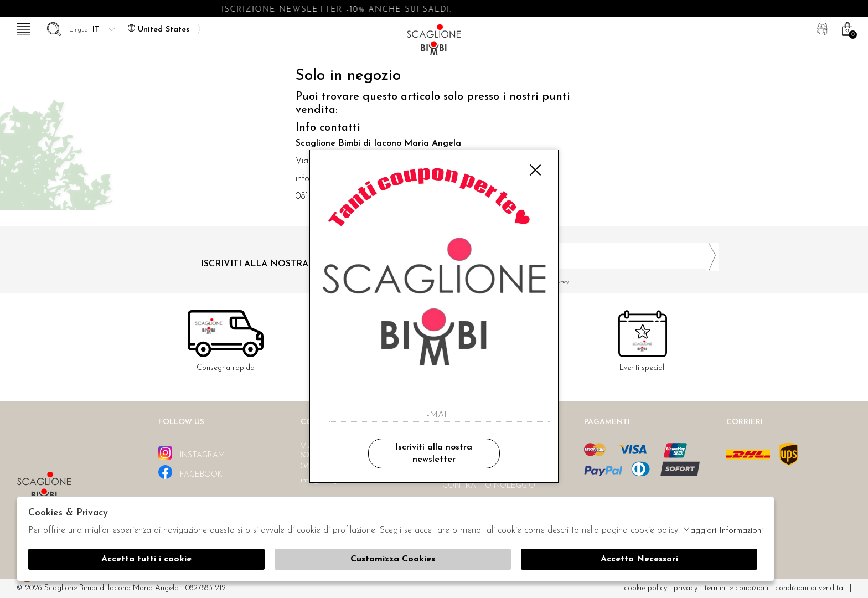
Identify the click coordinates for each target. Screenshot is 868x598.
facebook (190, 472)
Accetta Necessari (639, 559)
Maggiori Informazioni (723, 531)
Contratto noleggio (489, 486)
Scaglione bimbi (434, 43)
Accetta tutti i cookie (146, 559)
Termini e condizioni (736, 588)
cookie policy (645, 588)
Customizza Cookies (393, 559)
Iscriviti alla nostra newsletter (434, 453)
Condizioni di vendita (809, 588)
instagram (192, 453)
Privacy (686, 588)
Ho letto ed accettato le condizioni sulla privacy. (581, 282)
